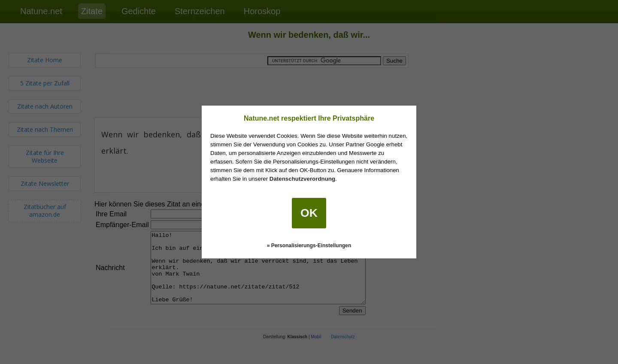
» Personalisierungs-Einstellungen (309, 246)
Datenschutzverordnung (302, 179)
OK (309, 213)
